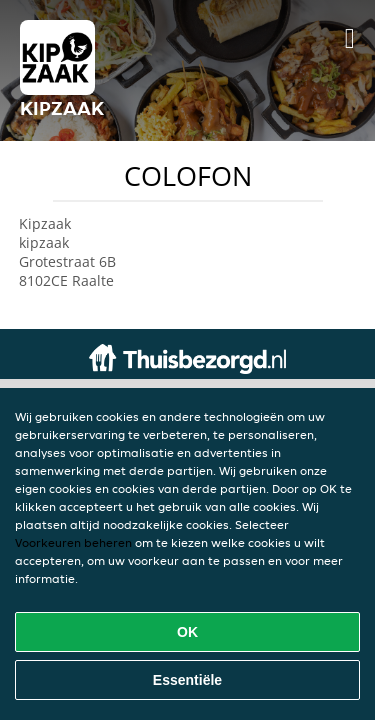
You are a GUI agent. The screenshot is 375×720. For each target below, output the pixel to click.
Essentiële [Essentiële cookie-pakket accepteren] (187, 680)
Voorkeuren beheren (73, 542)
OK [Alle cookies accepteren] (187, 632)
